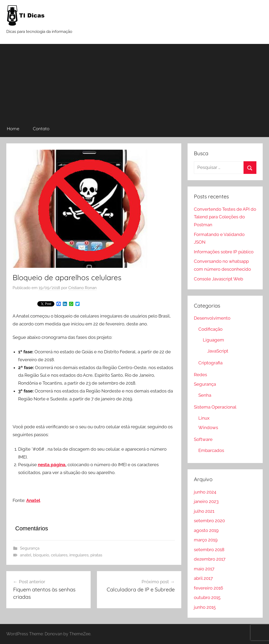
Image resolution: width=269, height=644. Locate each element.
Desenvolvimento (212, 318)
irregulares (79, 555)
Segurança (30, 548)
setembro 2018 (209, 550)
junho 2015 (205, 607)
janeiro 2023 (206, 501)
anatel (26, 555)
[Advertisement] (134, 81)
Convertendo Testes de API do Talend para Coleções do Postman (225, 217)
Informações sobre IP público (224, 252)
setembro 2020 (209, 521)
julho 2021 (204, 511)
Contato (41, 129)
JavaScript (218, 351)
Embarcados (211, 450)
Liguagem (213, 340)
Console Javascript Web (218, 279)
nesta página (52, 465)
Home (13, 129)
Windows (208, 427)
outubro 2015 (207, 597)
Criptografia (210, 363)
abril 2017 (203, 578)
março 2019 (206, 540)
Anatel (33, 500)
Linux (204, 418)
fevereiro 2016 (208, 588)
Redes (200, 375)
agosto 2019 (206, 530)
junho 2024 (205, 492)
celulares (59, 555)
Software (203, 439)
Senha (205, 395)
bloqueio (41, 555)
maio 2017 (204, 569)
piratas (96, 555)
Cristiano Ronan (82, 288)
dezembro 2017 (210, 559)
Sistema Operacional (215, 407)
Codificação (210, 329)
